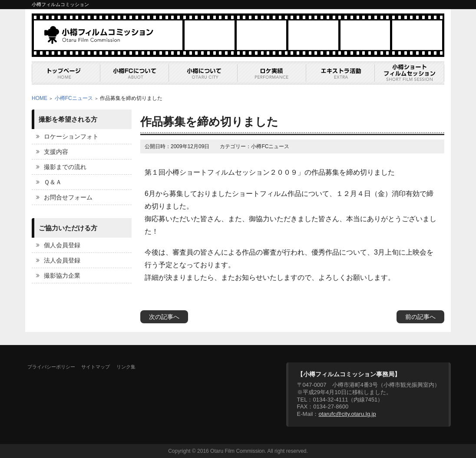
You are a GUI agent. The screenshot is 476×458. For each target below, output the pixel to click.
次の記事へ (164, 317)
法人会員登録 (62, 260)
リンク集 (126, 367)
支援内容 (56, 152)
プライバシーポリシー (51, 367)
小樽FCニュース (74, 98)
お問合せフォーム (68, 197)
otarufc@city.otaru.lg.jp (347, 414)
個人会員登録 (62, 245)
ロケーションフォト (71, 136)
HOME (40, 98)
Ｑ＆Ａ (53, 182)
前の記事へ (420, 317)
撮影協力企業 (62, 275)
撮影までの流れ (65, 167)
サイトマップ (96, 367)
